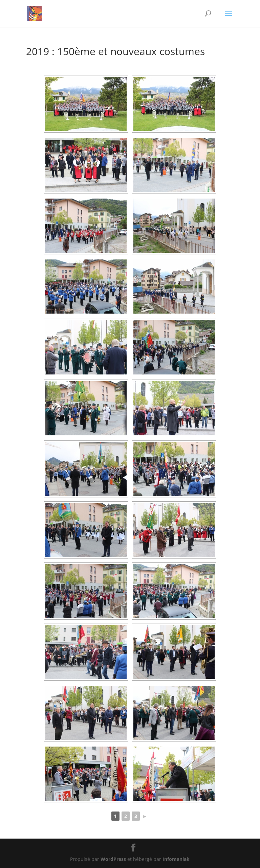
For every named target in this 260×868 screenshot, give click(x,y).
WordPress (113, 859)
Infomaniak (176, 859)
